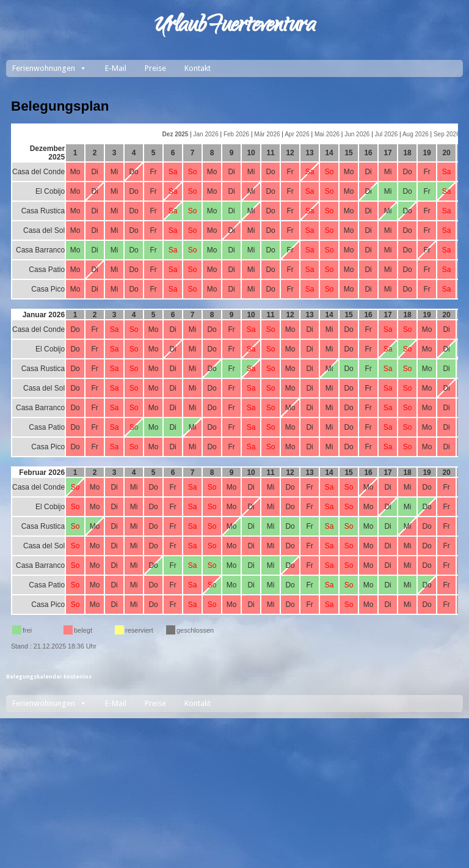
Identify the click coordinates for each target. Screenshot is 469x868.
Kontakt (198, 68)
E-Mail (116, 68)
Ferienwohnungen (49, 68)
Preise (155, 68)
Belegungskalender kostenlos (49, 677)
